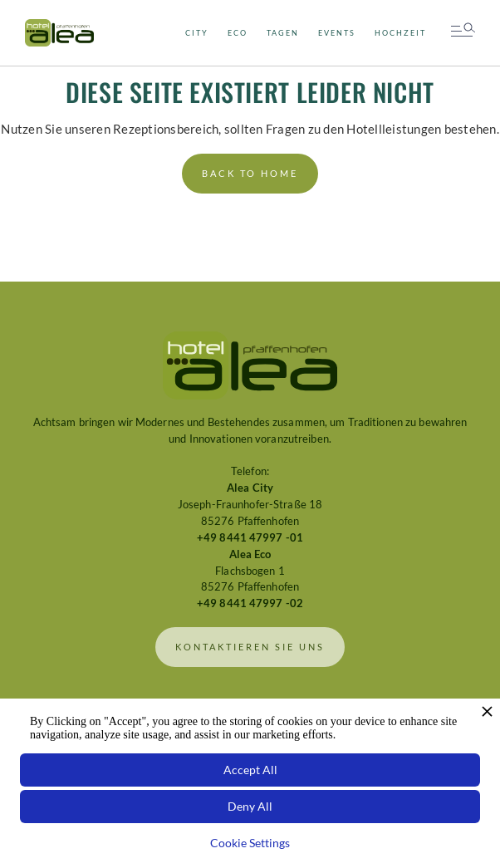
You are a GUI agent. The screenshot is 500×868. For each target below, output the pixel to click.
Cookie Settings (250, 843)
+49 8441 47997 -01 (250, 538)
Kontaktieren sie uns (250, 647)
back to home (250, 174)
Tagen (283, 33)
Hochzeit (400, 33)
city (197, 33)
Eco (238, 33)
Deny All (250, 806)
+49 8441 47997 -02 (250, 603)
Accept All (250, 770)
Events (337, 33)
